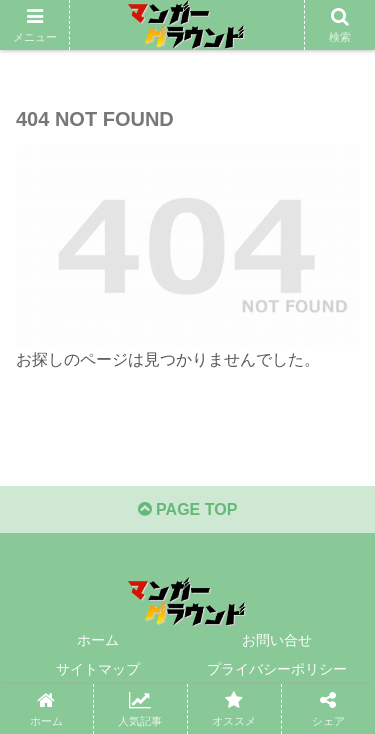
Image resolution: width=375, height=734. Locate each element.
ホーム (98, 640)
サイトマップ (98, 669)
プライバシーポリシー (277, 669)
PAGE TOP (188, 509)
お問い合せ (277, 640)
